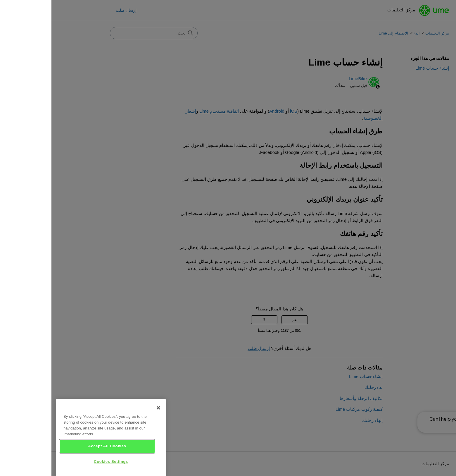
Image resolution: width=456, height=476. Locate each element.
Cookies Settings (59, 469)
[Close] (107, 415)
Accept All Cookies (56, 453)
